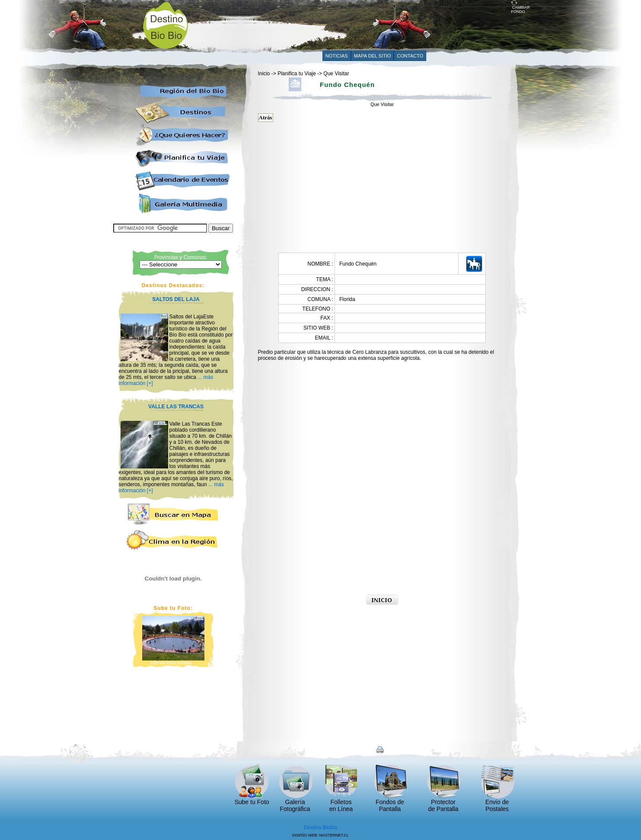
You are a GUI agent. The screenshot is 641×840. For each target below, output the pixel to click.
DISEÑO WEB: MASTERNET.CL (320, 835)
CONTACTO (410, 56)
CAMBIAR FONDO (520, 8)
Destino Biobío (320, 827)
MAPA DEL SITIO (373, 56)
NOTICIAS (337, 56)
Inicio (264, 74)
